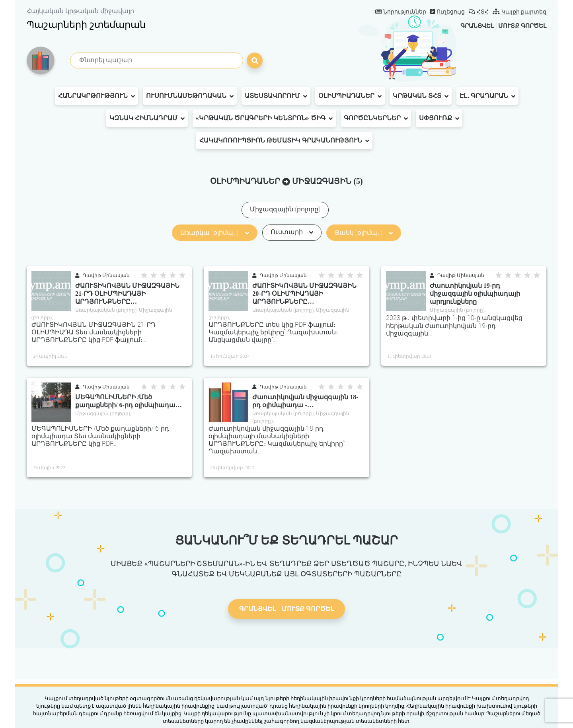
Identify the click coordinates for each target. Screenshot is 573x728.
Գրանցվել (471, 26)
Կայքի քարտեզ (520, 12)
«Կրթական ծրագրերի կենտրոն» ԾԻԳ (264, 118)
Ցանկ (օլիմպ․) (364, 233)
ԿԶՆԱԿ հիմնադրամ (147, 118)
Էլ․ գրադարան (487, 96)
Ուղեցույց (447, 12)
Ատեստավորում (276, 96)
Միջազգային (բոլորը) (285, 209)
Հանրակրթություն (96, 96)
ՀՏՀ (479, 12)
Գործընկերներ (376, 118)
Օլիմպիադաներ (350, 96)
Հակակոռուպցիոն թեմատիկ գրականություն (284, 141)
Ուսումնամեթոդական (190, 96)
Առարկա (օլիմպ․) (214, 233)
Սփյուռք (439, 118)
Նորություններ (401, 12)
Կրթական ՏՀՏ (421, 96)
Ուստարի (292, 232)
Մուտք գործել (520, 26)
